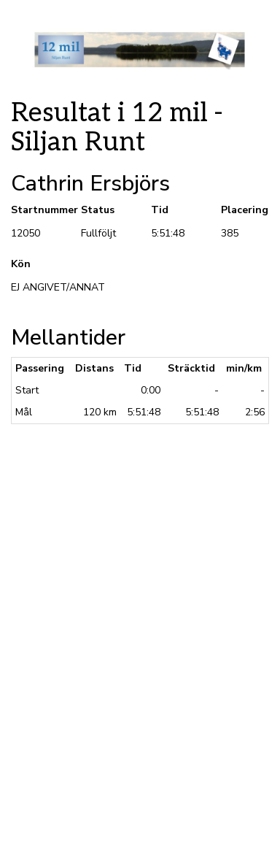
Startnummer (35, 210)
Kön (21, 264)
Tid (160, 210)
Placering (245, 210)
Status (98, 210)
